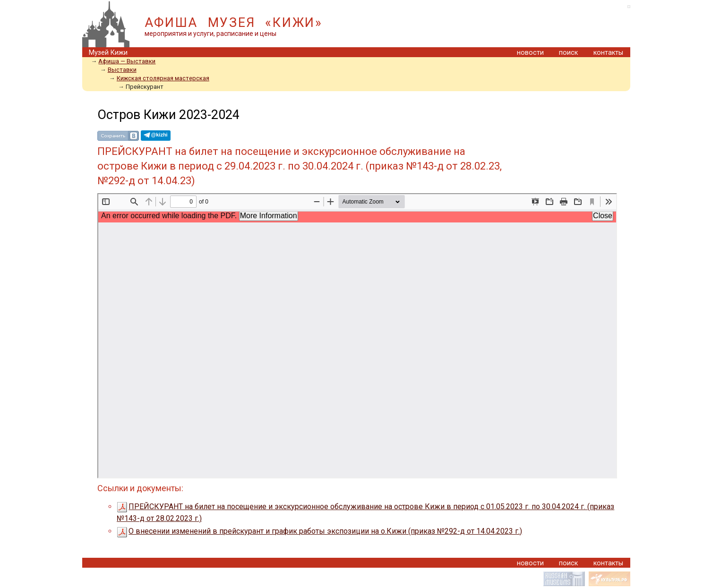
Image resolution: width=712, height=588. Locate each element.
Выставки (122, 70)
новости (530, 53)
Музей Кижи (108, 53)
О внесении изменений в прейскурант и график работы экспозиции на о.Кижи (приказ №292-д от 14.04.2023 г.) (319, 531)
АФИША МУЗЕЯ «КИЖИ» (234, 23)
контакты (608, 53)
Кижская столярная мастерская (163, 78)
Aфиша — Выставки (127, 61)
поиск (568, 53)
